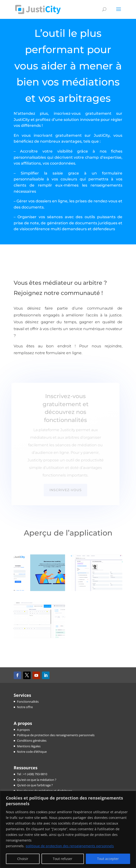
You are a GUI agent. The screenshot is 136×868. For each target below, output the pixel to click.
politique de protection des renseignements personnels (70, 846)
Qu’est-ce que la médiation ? (37, 780)
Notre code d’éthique (32, 752)
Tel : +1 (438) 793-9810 (32, 774)
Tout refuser (63, 859)
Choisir (23, 859)
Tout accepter (108, 859)
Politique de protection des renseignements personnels (56, 735)
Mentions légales (29, 746)
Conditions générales (32, 740)
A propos (23, 730)
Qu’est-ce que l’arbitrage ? (35, 785)
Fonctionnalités (28, 702)
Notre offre (25, 707)
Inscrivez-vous (64, 490)
